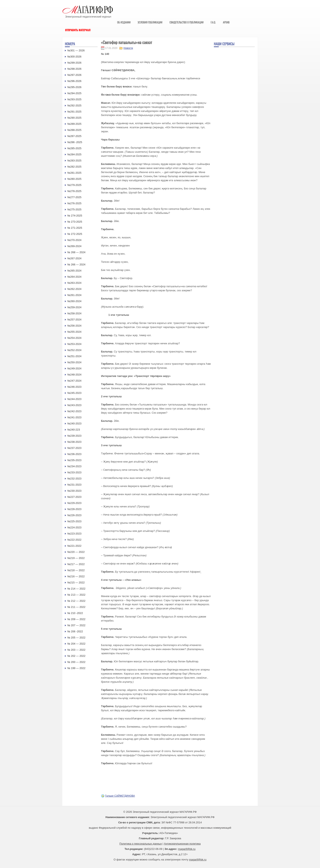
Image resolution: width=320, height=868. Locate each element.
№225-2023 (74, 521)
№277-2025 (74, 197)
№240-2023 (74, 424)
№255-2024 (74, 332)
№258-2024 (74, 313)
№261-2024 (74, 295)
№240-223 (74, 430)
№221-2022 (74, 546)
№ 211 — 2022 (76, 607)
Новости (128, 48)
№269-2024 (74, 246)
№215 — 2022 (76, 583)
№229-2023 (74, 503)
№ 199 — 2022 (76, 668)
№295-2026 (74, 87)
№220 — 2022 (76, 552)
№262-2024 (74, 289)
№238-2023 (74, 442)
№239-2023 (74, 436)
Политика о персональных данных (141, 844)
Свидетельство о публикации (186, 22)
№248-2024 (74, 375)
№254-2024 (74, 338)
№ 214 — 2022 (76, 589)
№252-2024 (74, 350)
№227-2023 (74, 497)
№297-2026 (74, 75)
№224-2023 (74, 527)
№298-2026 (74, 69)
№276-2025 (74, 203)
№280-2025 (74, 179)
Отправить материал (78, 30)
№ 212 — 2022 (76, 601)
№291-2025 (74, 112)
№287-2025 (74, 136)
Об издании (124, 22)
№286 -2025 (75, 142)
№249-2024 (74, 368)
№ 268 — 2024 (76, 252)
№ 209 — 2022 (76, 619)
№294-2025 (74, 93)
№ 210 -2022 (75, 613)
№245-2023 (74, 393)
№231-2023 (74, 485)
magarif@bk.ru (187, 849)
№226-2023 (74, 515)
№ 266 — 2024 (76, 264)
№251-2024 (74, 356)
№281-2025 (74, 173)
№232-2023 (74, 479)
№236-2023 (74, 454)
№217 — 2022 (76, 564)
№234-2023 (74, 466)
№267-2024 (74, 258)
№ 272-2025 (75, 234)
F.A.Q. (213, 22)
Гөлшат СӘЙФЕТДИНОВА (120, 796)
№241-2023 (74, 417)
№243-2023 (74, 405)
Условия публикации (150, 22)
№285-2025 (74, 148)
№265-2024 (74, 271)
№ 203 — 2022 (76, 650)
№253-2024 (74, 344)
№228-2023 (74, 509)
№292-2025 (74, 105)
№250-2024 (74, 362)
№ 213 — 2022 (76, 595)
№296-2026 (74, 81)
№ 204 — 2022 (76, 644)
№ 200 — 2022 (76, 662)
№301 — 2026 (76, 50)
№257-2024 (74, 320)
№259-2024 (74, 307)
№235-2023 (74, 460)
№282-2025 (74, 167)
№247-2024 (74, 381)
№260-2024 (74, 301)
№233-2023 (74, 472)
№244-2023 (74, 399)
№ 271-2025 (75, 228)
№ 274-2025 (75, 216)
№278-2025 (74, 191)
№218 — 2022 (76, 570)
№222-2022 (74, 540)
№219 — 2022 (76, 558)
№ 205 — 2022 (76, 638)
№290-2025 (74, 118)
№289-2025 (74, 124)
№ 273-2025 (75, 222)
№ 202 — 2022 (76, 656)
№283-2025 (74, 161)
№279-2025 (74, 185)
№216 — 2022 (76, 576)
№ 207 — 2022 (76, 625)
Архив (226, 22)
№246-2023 (74, 387)
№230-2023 (74, 491)
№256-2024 (74, 326)
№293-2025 (74, 99)
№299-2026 (74, 63)
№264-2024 (74, 277)
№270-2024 (74, 240)
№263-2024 (74, 283)
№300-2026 (74, 57)
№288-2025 (74, 130)
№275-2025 (74, 209)
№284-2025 (74, 154)
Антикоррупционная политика (182, 844)
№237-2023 (74, 448)
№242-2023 (74, 411)
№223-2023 (74, 534)
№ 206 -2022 (75, 631)
